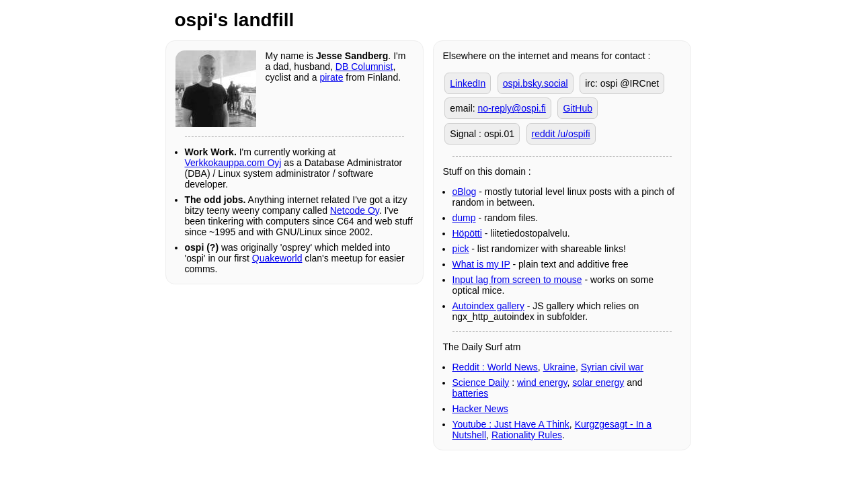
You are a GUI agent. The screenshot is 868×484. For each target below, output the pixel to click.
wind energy (542, 382)
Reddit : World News (495, 367)
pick (461, 249)
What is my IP (481, 264)
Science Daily (481, 382)
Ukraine (559, 367)
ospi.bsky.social (536, 83)
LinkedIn (468, 83)
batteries (471, 393)
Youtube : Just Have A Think (511, 424)
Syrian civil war (612, 367)
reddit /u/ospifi (561, 134)
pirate (331, 77)
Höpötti (467, 233)
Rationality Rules (527, 435)
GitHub (578, 108)
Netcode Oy (355, 210)
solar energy (598, 382)
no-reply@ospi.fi (512, 108)
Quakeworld (277, 258)
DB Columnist (364, 67)
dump (464, 218)
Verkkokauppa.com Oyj (233, 163)
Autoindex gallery (488, 306)
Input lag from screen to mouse (517, 280)
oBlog (465, 192)
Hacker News (480, 409)
